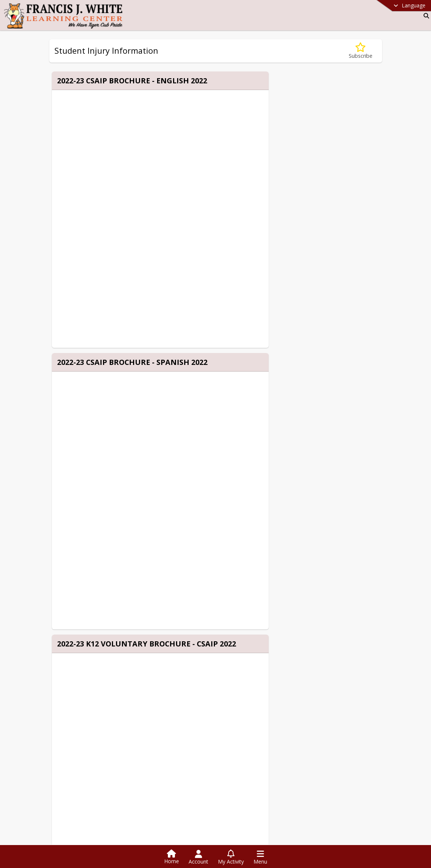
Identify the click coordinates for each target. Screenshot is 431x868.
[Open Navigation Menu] (260, 857)
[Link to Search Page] (425, 16)
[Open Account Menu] (198, 857)
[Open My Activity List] (231, 857)
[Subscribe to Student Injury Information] (361, 51)
